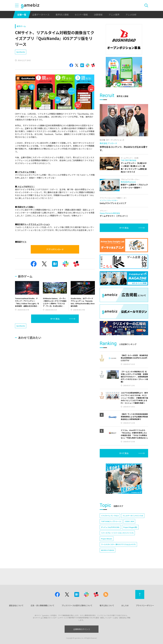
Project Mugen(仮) (130, 527)
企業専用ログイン (81, 629)
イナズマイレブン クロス (110, 516)
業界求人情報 (62, 15)
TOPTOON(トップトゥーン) (111, 521)
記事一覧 (22, 15)
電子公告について (107, 605)
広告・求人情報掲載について (43, 605)
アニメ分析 (131, 15)
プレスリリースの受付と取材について (77, 605)
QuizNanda (21, 52)
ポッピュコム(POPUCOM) (110, 527)
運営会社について (16, 605)
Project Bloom (107, 539)
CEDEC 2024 (129, 521)
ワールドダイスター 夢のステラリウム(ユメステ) (118, 544)
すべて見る (55, 319)
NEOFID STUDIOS (108, 550)
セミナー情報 (81, 15)
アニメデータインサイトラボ (133, 516)
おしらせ (125, 605)
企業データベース (41, 15)
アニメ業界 (114, 15)
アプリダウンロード (55, 249)
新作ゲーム (21, 26)
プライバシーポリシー (145, 605)
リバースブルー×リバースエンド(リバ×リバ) (117, 533)
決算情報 (98, 15)
